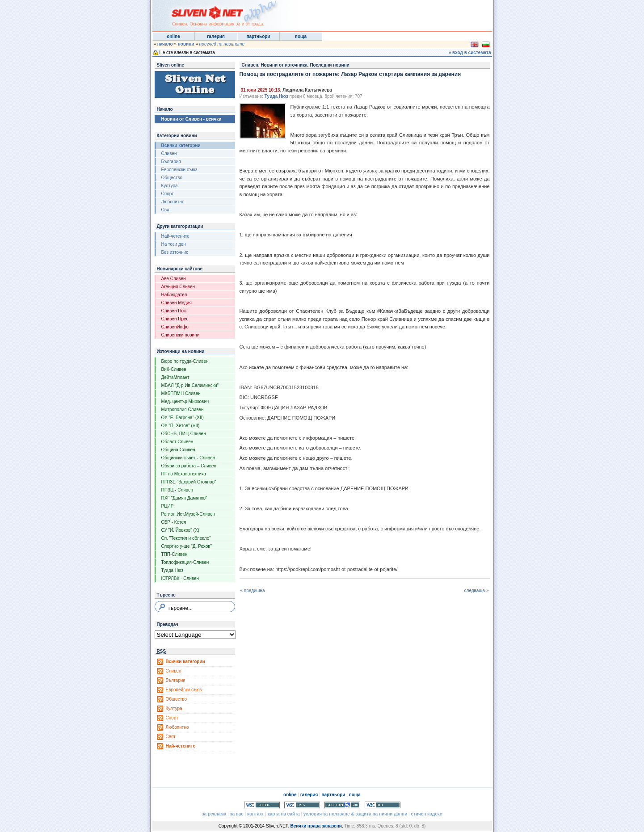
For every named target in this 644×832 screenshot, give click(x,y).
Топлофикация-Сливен (185, 562)
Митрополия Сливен (183, 410)
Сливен (169, 153)
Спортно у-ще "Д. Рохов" (187, 546)
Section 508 (342, 805)
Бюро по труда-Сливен (185, 361)
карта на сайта (284, 814)
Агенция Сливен (178, 287)
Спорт (168, 194)
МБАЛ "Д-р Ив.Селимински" (190, 385)
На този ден (174, 244)
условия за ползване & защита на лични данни (355, 814)
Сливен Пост (175, 311)
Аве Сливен (174, 279)
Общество (172, 178)
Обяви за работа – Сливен (189, 466)
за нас (237, 814)
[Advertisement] (382, 13)
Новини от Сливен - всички (192, 119)
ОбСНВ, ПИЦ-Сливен (184, 434)
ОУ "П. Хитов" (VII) (181, 426)
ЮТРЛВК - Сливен (180, 578)
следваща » (477, 590)
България (171, 162)
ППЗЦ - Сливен (177, 490)
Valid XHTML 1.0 (262, 805)
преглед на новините (222, 44)
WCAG (383, 805)
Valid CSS (302, 805)
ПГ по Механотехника (184, 474)
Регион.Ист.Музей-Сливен (188, 514)
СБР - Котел (174, 522)
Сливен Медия (177, 303)
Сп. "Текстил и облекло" (186, 538)
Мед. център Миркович (185, 401)
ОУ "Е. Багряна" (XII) (183, 418)
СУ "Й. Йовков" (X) (180, 530)
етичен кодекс (426, 814)
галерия (216, 36)
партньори (258, 36)
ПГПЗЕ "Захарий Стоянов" (189, 482)
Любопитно (173, 202)
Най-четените (175, 236)
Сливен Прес (175, 319)
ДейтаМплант (175, 377)
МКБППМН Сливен (181, 393)
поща (301, 36)
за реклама (214, 814)
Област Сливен (177, 442)
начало (165, 44)
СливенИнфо (175, 327)
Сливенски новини (181, 335)
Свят (166, 210)
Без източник (175, 252)
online (173, 36)
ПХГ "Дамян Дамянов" (184, 498)
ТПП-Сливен (175, 554)
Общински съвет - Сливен (188, 458)
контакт (255, 814)
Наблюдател (174, 295)
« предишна (253, 590)
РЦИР (168, 506)
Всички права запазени (316, 826)
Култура (170, 186)
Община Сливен (178, 450)
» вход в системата (470, 53)
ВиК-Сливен (174, 369)
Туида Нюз (173, 570)
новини (186, 44)
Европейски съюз (179, 170)
